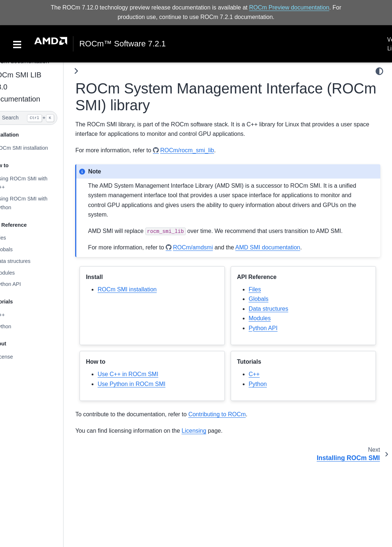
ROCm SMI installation (36, 148)
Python (18, 326)
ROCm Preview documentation (289, 7)
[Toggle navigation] (17, 44)
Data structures (27, 261)
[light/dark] (379, 71)
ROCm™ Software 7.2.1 (122, 44)
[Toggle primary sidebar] (91, 71)
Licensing (209, 431)
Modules (19, 273)
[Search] (39, 118)
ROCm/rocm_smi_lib (202, 150)
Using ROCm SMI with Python (36, 203)
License (19, 357)
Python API (22, 284)
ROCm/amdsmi (207, 247)
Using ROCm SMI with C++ (36, 183)
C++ (14, 315)
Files (15, 238)
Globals (18, 249)
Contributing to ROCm (232, 414)
